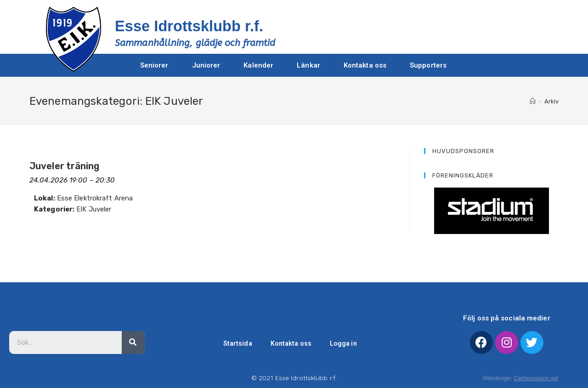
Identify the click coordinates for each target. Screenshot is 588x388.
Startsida (236, 343)
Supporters (428, 65)
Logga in (345, 343)
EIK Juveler (94, 209)
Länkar (308, 65)
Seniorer (154, 65)
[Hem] (533, 101)
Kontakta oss (365, 65)
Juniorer (206, 65)
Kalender (258, 65)
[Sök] (133, 342)
